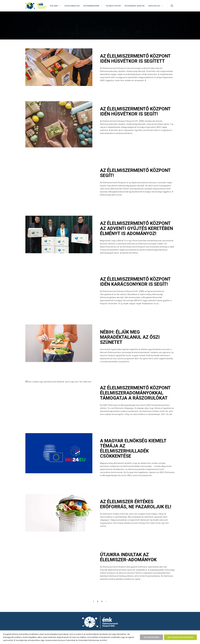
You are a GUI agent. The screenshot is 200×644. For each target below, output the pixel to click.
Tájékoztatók (113, 6)
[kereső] (172, 6)
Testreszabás (151, 637)
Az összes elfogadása (180, 637)
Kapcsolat (156, 6)
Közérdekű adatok (135, 6)
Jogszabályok (72, 6)
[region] (100, 637)
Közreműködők (93, 6)
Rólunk (55, 6)
